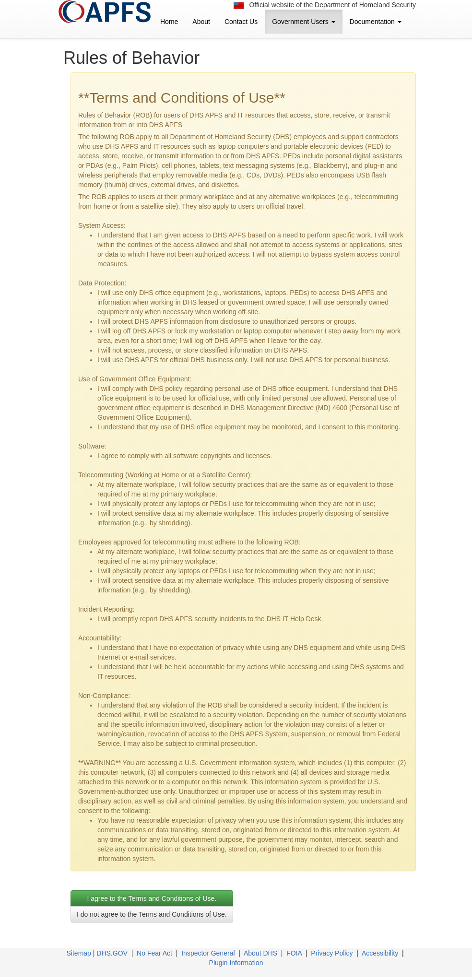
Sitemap (79, 953)
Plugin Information (236, 963)
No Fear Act (154, 953)
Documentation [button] (376, 22)
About (201, 22)
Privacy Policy (332, 953)
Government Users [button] (303, 22)
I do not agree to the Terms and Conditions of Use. (152, 914)
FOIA (294, 953)
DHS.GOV (112, 953)
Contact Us (241, 22)
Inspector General (208, 953)
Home (169, 22)
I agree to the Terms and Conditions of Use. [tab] (152, 898)
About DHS (260, 953)
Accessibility (380, 953)
